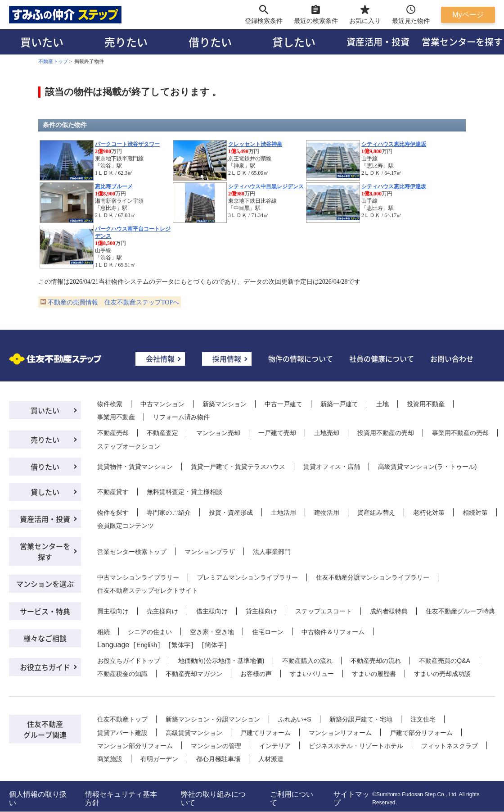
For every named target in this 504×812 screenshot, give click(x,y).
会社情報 (160, 358)
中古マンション (162, 404)
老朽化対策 (429, 513)
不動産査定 (162, 433)
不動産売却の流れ (376, 661)
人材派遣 (271, 759)
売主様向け (162, 611)
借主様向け (212, 611)
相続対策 (475, 513)
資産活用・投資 (378, 42)
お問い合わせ (452, 358)
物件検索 (110, 404)
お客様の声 (256, 674)
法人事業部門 (272, 552)
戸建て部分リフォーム (421, 733)
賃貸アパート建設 (122, 733)
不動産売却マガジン (194, 674)
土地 (382, 404)
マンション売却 (218, 433)
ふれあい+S (295, 719)
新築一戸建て (339, 404)
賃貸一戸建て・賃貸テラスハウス (238, 467)
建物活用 (327, 513)
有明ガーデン (159, 759)
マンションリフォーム (340, 733)
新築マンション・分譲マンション (213, 719)
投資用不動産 (426, 404)
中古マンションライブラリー (138, 577)
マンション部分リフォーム (135, 746)
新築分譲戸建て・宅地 (361, 719)
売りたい (126, 42)
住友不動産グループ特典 (460, 611)
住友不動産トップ (122, 719)
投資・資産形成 (231, 513)
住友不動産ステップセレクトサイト (148, 590)
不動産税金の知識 (122, 674)
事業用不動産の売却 (460, 433)
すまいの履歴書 (374, 674)
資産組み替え (376, 513)
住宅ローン (268, 632)
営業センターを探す (45, 551)
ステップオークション (129, 446)
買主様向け (113, 611)
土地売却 (327, 433)
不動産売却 (113, 433)
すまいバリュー (312, 674)
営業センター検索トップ (132, 552)
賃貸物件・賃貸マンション (135, 467)
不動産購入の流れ (307, 661)
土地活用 (283, 513)
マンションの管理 (216, 746)
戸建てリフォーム (265, 733)
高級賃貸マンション (194, 733)
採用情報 (227, 358)
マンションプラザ (210, 552)
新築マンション (225, 404)
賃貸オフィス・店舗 (332, 467)
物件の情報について (301, 358)
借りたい (210, 42)
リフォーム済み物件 (181, 417)
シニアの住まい (150, 632)
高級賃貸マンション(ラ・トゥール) (427, 467)
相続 (103, 632)
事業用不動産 (116, 417)
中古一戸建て (283, 404)
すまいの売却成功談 (442, 674)
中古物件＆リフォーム (333, 632)
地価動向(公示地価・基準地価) (221, 661)
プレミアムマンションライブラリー (247, 577)
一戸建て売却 (277, 433)
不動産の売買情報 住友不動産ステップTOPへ (113, 302)
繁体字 (181, 645)
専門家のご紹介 (169, 513)
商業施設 (110, 759)
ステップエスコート (324, 611)
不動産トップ (53, 61)
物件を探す (113, 513)
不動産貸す (113, 492)
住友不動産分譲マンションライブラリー (373, 577)
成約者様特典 (389, 611)
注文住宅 (423, 719)
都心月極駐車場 (218, 759)
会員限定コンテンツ (126, 526)
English (147, 645)
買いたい (42, 42)
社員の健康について (382, 358)
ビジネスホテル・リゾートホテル (356, 746)
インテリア (275, 746)
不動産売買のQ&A (445, 661)
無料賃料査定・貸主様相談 (184, 492)
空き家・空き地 (212, 632)
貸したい (294, 42)
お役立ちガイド (45, 667)
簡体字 (214, 645)
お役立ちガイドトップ (129, 661)
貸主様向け (261, 611)
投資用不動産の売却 (386, 433)
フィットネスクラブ (450, 746)
